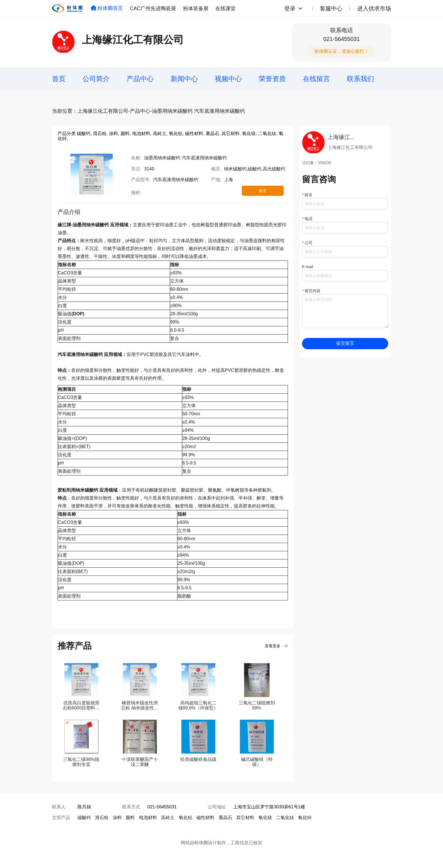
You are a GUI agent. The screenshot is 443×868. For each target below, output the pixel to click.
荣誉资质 (272, 79)
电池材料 (148, 818)
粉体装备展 (196, 8)
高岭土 (168, 818)
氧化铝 (186, 818)
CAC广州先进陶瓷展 (153, 8)
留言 (263, 191)
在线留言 (316, 79)
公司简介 (96, 79)
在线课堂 (225, 8)
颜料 (130, 818)
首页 (59, 79)
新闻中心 (184, 79)
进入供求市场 (374, 8)
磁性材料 (205, 818)
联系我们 (361, 79)
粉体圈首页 (107, 8)
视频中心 (228, 79)
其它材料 (245, 818)
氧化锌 (305, 818)
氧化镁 (265, 818)
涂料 (117, 818)
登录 (290, 8)
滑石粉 (102, 818)
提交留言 (345, 343)
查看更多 (276, 646)
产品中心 (140, 79)
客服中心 (331, 8)
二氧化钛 (285, 818)
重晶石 (225, 818)
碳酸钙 (84, 818)
